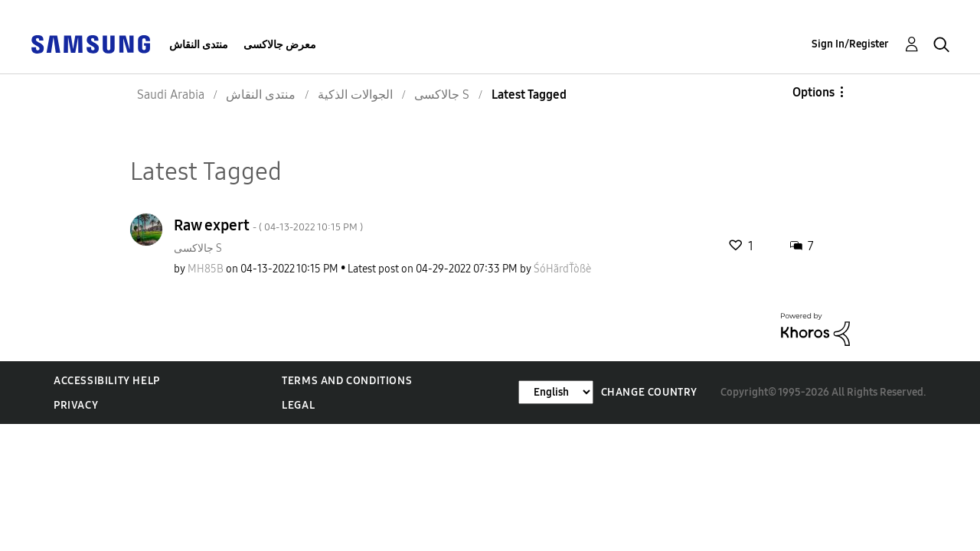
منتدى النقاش (199, 45)
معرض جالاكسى (280, 45)
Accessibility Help (107, 381)
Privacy (76, 405)
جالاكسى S (198, 248)
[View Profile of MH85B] (206, 269)
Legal (298, 405)
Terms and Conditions (347, 381)
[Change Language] (556, 392)
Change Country (649, 392)
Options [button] (813, 92)
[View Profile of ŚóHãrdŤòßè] (562, 269)
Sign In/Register (850, 44)
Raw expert (268, 225)
